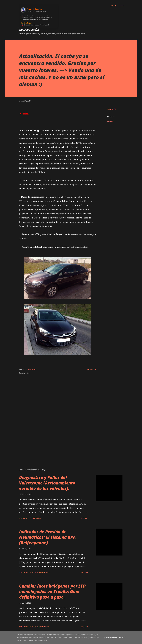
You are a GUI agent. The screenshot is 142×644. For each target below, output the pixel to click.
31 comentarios (36, 518)
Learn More (111, 638)
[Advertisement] (54, 443)
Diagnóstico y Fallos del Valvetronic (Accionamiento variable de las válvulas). (47, 483)
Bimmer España (29, 30)
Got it (122, 638)
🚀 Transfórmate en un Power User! (35, 25)
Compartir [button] (112, 109)
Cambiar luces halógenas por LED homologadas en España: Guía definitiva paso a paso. (52, 591)
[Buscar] (113, 6)
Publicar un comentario (39, 573)
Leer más (85, 518)
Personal (110, 121)
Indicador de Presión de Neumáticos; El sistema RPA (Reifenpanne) (47, 537)
